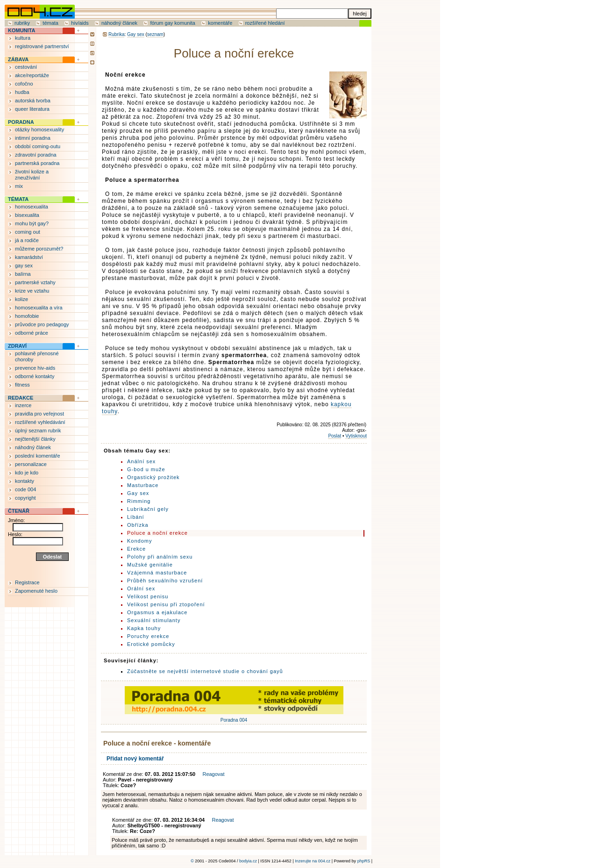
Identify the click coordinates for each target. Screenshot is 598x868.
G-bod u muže (146, 469)
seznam (155, 34)
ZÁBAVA (18, 59)
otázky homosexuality (39, 129)
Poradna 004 (234, 717)
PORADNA (21, 122)
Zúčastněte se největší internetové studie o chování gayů (205, 671)
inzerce (23, 405)
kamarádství (29, 257)
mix (19, 186)
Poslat (335, 436)
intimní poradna (33, 138)
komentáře (220, 23)
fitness (22, 385)
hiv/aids (80, 23)
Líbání (136, 517)
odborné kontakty (35, 376)
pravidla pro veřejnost (39, 414)
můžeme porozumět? (39, 249)
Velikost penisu (148, 596)
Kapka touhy (144, 628)
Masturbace (143, 485)
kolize (21, 299)
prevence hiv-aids (35, 368)
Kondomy (139, 541)
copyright (25, 498)
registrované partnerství (42, 46)
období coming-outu (38, 146)
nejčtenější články (35, 439)
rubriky (22, 23)
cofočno (24, 84)
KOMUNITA (21, 30)
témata (50, 23)
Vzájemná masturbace (157, 573)
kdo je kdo (27, 473)
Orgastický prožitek (153, 477)
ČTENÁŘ (19, 511)
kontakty (25, 481)
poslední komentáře (38, 456)
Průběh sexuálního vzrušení (165, 581)
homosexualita (32, 207)
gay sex (24, 265)
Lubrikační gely (148, 509)
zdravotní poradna (36, 155)
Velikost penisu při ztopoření (166, 604)
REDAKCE (21, 398)
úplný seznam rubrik (38, 430)
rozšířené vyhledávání (40, 422)
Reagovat (213, 774)
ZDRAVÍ (17, 346)
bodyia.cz (248, 861)
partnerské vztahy (35, 282)
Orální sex (141, 588)
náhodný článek (119, 23)
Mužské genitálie (150, 565)
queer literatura (32, 109)
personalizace (31, 464)
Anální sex (141, 461)
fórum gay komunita (173, 23)
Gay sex (136, 34)
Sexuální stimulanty (154, 620)
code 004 (25, 489)
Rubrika (116, 34)
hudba (22, 92)
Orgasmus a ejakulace (157, 612)
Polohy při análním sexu (160, 557)
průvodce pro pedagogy (42, 324)
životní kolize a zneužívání (32, 175)
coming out (28, 232)
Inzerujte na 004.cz (313, 861)
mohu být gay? (32, 223)
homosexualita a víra (39, 308)
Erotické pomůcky (151, 644)
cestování (26, 67)
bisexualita (27, 215)
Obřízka (138, 525)
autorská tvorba (33, 100)
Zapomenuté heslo (36, 591)
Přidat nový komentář (135, 759)
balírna (23, 274)
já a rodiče (27, 240)
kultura (23, 38)
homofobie (27, 316)
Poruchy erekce (148, 636)
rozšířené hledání (265, 23)
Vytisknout (356, 436)
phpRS (364, 861)
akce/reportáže (32, 75)
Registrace (27, 582)
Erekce (136, 549)
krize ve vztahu (32, 291)
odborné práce (32, 333)
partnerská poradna (37, 163)
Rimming (139, 501)
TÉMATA (18, 199)
